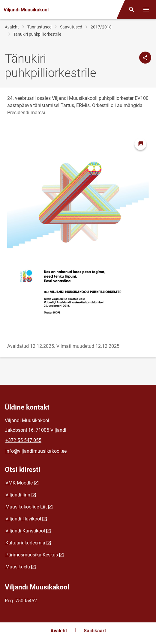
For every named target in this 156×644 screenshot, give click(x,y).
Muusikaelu (18, 567)
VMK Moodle (19, 483)
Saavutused (71, 27)
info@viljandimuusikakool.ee (36, 451)
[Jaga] (145, 58)
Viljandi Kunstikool (25, 531)
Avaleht (12, 27)
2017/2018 (101, 27)
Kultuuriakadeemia (25, 543)
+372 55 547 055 (23, 440)
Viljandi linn (18, 495)
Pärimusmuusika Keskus (32, 555)
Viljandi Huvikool (23, 519)
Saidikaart (95, 631)
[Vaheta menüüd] (146, 10)
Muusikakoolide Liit (26, 507)
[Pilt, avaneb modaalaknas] (78, 236)
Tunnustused (39, 27)
